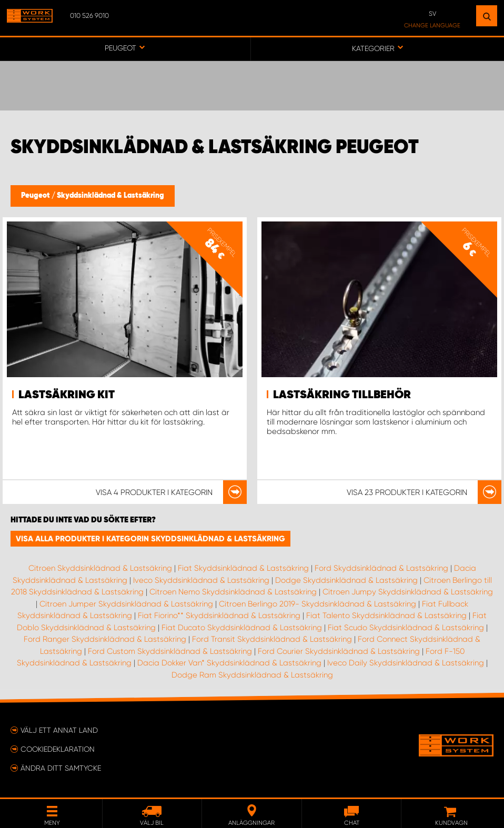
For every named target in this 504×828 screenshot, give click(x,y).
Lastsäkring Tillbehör (342, 395)
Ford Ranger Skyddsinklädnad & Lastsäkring (105, 639)
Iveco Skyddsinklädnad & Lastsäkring (201, 580)
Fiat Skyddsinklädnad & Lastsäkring (243, 568)
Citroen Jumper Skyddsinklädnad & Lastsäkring (126, 604)
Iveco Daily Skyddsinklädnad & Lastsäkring (406, 663)
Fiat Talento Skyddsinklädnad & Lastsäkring (386, 615)
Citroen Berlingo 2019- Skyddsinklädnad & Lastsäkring (317, 604)
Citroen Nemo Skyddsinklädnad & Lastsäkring (233, 592)
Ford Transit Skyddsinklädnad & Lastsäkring (272, 639)
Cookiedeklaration (58, 749)
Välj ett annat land (59, 730)
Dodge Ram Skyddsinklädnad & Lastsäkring (252, 675)
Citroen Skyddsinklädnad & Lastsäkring (100, 568)
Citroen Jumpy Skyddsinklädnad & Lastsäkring (408, 592)
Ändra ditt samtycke (61, 768)
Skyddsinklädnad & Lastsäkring (110, 196)
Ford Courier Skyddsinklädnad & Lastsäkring (339, 651)
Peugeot (36, 196)
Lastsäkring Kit (67, 395)
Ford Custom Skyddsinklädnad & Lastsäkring (170, 651)
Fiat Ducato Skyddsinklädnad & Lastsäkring (242, 628)
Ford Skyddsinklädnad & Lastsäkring (381, 568)
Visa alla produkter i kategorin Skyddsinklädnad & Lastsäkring (150, 539)
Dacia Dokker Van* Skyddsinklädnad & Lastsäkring (229, 663)
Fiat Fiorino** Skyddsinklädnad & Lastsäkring (219, 615)
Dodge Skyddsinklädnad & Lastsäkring (346, 580)
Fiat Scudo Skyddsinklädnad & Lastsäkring (406, 628)
